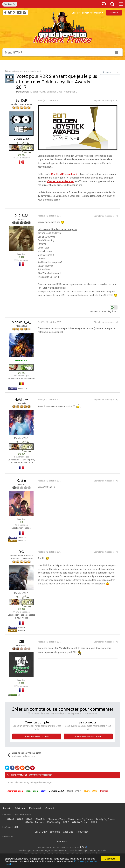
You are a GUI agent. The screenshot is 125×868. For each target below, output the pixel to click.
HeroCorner (82, 832)
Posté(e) (49, 101)
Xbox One (68, 832)
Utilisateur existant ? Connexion (88, 13)
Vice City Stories (85, 819)
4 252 (21, 609)
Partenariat (35, 808)
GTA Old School (80, 822)
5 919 (21, 155)
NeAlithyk (21, 400)
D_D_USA (21, 216)
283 (21, 683)
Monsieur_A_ (95, 311)
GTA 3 (66, 822)
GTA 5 (29, 819)
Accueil (6, 808)
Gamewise (61, 841)
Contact (50, 808)
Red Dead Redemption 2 (65, 92)
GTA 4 (71, 819)
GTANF (11, 819)
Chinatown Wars (56, 819)
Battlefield (55, 832)
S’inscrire (114, 13)
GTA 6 (20, 819)
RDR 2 (94, 822)
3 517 (21, 373)
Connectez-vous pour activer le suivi (24, 71)
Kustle (21, 481)
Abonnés (107, 72)
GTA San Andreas (35, 822)
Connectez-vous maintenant (88, 736)
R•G (21, 552)
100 (21, 257)
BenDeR (24, 92)
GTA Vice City (53, 822)
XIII (21, 642)
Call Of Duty (41, 832)
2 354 (21, 454)
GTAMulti (40, 819)
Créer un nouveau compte (37, 736)
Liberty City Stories (106, 819)
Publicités (20, 808)
